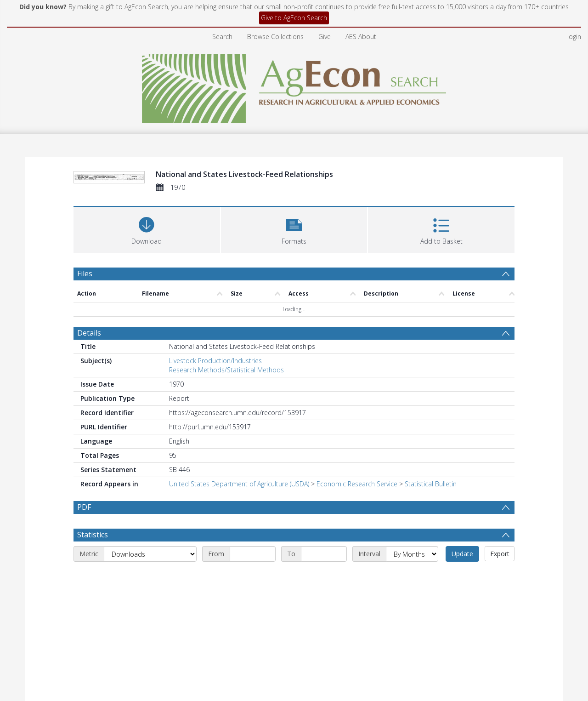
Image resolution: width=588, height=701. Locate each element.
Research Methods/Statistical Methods (226, 370)
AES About (361, 37)
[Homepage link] (294, 86)
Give (325, 37)
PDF (84, 507)
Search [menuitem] (222, 37)
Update (462, 554)
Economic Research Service (357, 484)
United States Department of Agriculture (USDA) (239, 484)
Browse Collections (275, 37)
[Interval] (412, 554)
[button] (294, 229)
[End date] (324, 554)
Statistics (93, 535)
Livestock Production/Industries (215, 361)
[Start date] (253, 554)
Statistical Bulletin (431, 484)
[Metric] (150, 554)
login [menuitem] (574, 37)
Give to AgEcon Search (294, 18)
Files (85, 274)
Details (89, 333)
